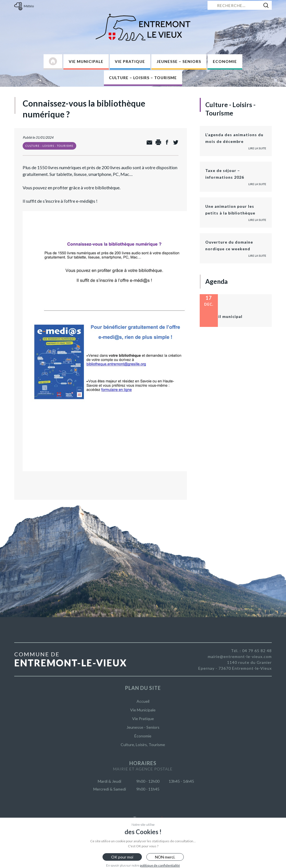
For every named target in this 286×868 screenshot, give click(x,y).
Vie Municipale (86, 61)
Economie (225, 61)
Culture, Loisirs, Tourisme (143, 745)
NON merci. (165, 857)
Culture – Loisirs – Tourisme (143, 78)
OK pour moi (122, 857)
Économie (143, 736)
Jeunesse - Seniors (143, 727)
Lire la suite (257, 148)
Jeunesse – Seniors (179, 61)
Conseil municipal (224, 316)
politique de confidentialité (160, 865)
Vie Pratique (130, 61)
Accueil (143, 701)
